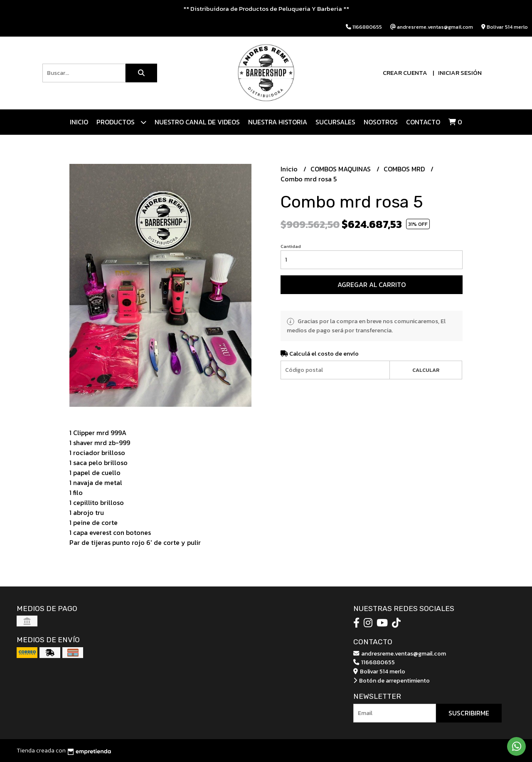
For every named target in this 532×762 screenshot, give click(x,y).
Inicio (79, 122)
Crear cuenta (405, 73)
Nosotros (381, 122)
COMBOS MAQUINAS (341, 169)
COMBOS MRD (405, 169)
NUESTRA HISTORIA (278, 122)
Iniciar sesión (460, 73)
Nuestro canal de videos (197, 122)
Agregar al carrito (372, 285)
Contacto (423, 122)
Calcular (426, 370)
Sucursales (335, 122)
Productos (121, 122)
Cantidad (291, 246)
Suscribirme (469, 713)
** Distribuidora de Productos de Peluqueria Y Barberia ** (266, 9)
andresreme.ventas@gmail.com (400, 653)
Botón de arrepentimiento (392, 680)
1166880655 (374, 662)
